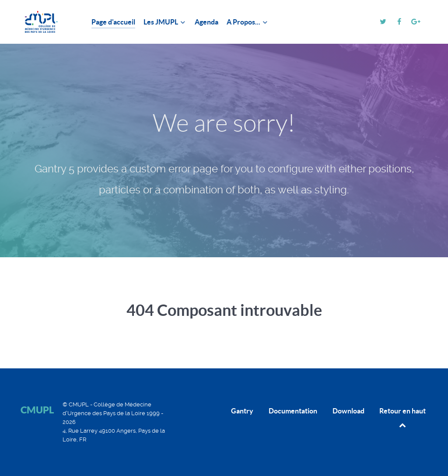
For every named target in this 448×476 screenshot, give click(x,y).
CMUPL (37, 410)
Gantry (242, 411)
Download (348, 411)
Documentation (293, 411)
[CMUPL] (45, 22)
